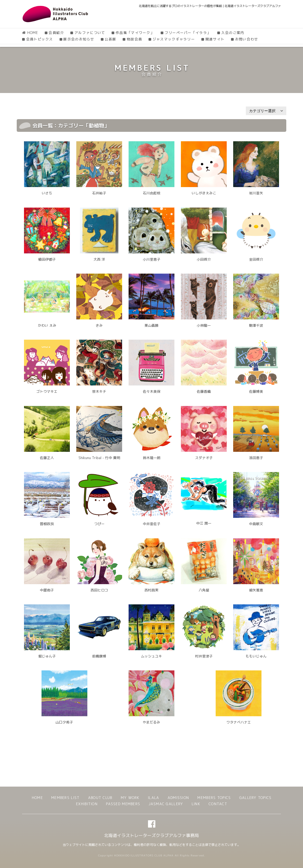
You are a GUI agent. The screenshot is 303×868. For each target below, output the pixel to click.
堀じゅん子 (47, 656)
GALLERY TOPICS (256, 798)
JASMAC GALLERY (166, 804)
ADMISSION (178, 798)
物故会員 (134, 39)
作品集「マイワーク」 (135, 33)
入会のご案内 (233, 33)
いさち (47, 193)
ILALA (154, 798)
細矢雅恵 (256, 590)
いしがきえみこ (204, 193)
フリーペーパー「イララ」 (188, 33)
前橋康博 (99, 656)
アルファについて (90, 33)
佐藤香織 (204, 391)
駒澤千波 (256, 325)
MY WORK (130, 798)
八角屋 (204, 590)
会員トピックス (40, 39)
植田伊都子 (47, 259)
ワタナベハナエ (239, 722)
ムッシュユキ (151, 656)
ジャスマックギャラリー (174, 39)
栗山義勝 (151, 325)
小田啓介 (204, 259)
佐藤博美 (256, 391)
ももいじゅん (256, 656)
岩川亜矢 (256, 193)
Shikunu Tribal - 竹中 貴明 (99, 458)
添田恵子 (256, 458)
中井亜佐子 (152, 524)
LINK (196, 804)
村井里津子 (204, 656)
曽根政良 (47, 524)
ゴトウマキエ (47, 391)
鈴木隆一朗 (152, 458)
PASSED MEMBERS (123, 804)
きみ (99, 325)
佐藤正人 (47, 458)
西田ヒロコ (99, 590)
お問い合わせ (247, 39)
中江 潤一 (204, 523)
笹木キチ (99, 391)
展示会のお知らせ (79, 39)
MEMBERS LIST (65, 798)
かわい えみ (47, 325)
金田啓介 (256, 259)
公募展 (110, 39)
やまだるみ (151, 722)
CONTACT (218, 804)
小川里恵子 (152, 259)
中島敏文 (256, 524)
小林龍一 (204, 325)
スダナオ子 (204, 458)
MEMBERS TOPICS (214, 798)
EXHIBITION (87, 804)
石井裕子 (99, 193)
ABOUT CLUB (100, 798)
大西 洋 (99, 259)
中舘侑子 (47, 590)
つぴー (99, 524)
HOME (33, 33)
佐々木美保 (152, 391)
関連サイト (215, 39)
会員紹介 (56, 33)
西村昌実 (151, 590)
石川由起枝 (152, 193)
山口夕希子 (64, 722)
